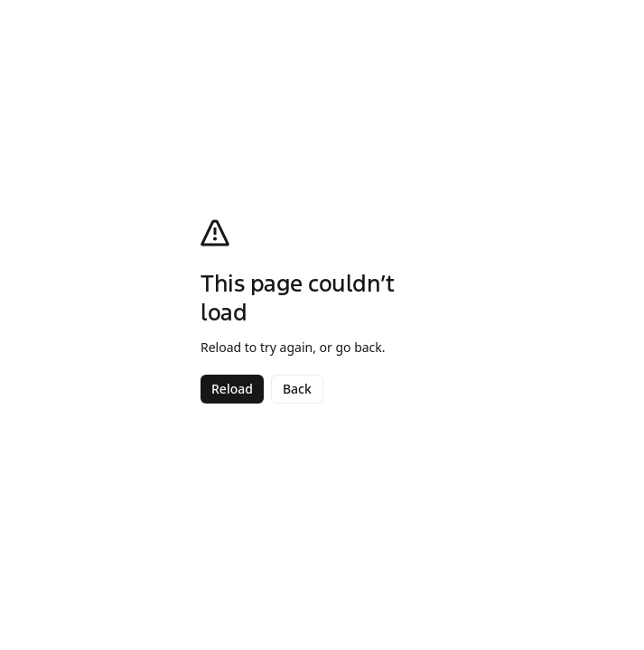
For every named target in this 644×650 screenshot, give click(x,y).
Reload (232, 389)
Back (297, 389)
